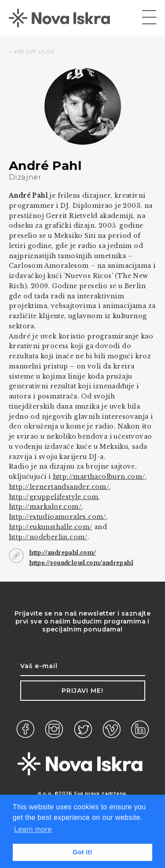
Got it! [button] (82, 852)
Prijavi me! (82, 691)
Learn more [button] (33, 829)
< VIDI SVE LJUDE (32, 52)
